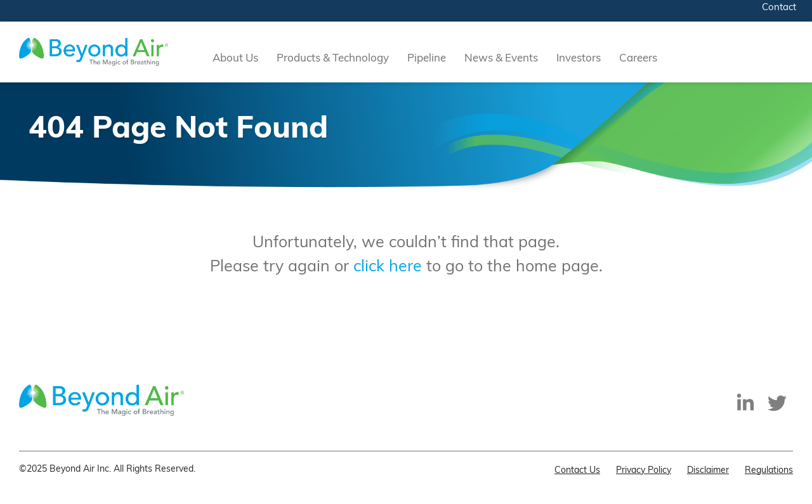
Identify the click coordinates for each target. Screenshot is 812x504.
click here (388, 267)
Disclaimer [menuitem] (708, 471)
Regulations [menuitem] (769, 471)
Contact (779, 8)
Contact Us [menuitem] (577, 471)
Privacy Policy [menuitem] (644, 471)
